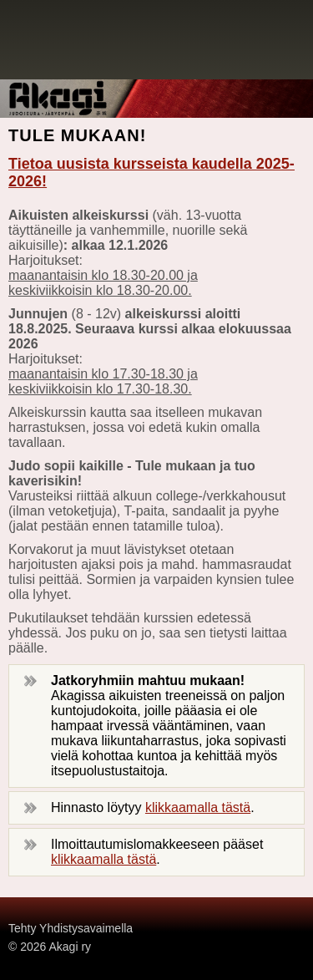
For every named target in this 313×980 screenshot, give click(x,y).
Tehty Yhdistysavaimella (71, 928)
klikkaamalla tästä (198, 807)
